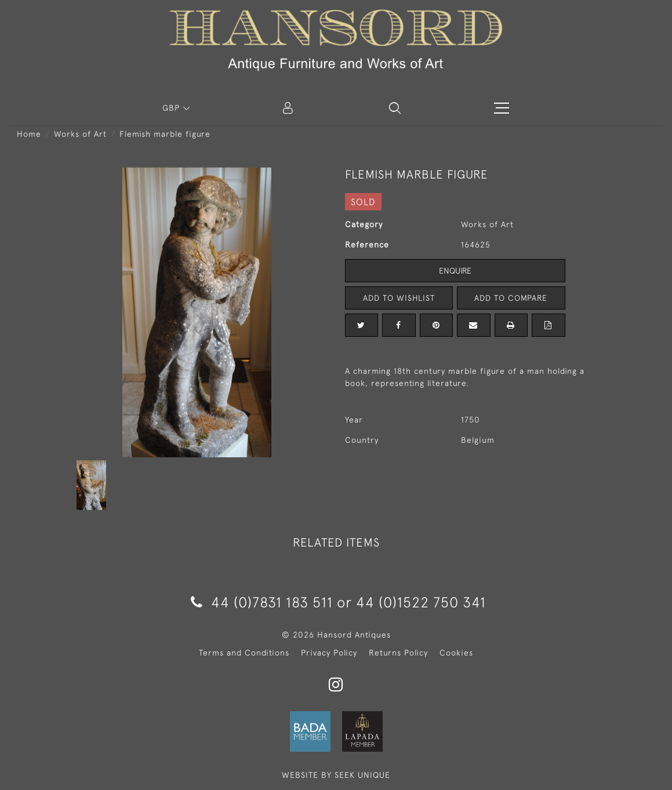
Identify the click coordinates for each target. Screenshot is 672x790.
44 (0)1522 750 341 (421, 602)
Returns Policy (398, 653)
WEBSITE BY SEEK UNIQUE (336, 775)
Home (29, 134)
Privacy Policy (329, 653)
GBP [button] (172, 108)
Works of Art (80, 134)
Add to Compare (511, 298)
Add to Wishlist (399, 298)
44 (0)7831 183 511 (262, 602)
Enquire (455, 271)
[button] (395, 108)
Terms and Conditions (244, 653)
